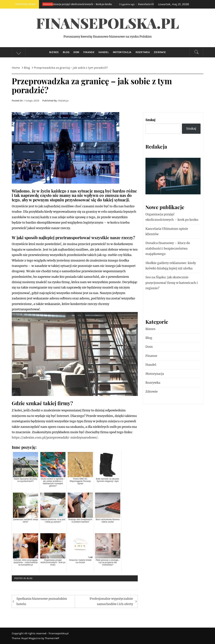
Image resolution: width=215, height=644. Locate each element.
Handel (104, 52)
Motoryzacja (122, 52)
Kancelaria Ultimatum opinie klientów (167, 231)
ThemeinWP (52, 638)
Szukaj (150, 120)
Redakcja (63, 101)
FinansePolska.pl (108, 23)
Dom (76, 52)
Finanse (89, 52)
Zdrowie (160, 52)
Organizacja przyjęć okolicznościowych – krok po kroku (75, 4)
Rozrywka (143, 52)
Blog (66, 52)
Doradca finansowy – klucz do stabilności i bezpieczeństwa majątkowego (168, 248)
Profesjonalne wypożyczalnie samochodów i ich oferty (111, 601)
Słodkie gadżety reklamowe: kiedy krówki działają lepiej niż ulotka (171, 266)
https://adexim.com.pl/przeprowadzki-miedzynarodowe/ (55, 437)
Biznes (54, 52)
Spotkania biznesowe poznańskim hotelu (42, 601)
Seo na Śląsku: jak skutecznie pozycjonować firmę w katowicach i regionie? (172, 283)
